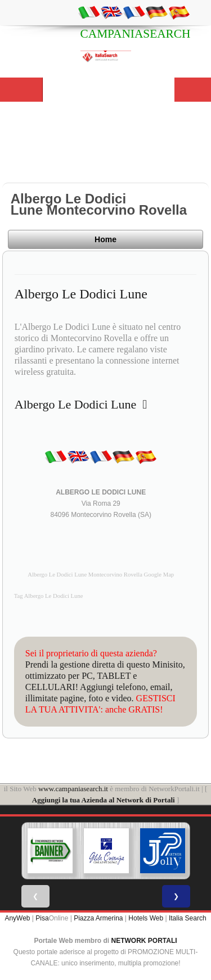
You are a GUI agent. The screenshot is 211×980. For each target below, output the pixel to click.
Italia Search (188, 918)
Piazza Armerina (98, 918)
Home (105, 239)
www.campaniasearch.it (73, 789)
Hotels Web (146, 918)
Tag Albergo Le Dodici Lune (49, 596)
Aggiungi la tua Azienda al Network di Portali (104, 800)
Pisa (42, 918)
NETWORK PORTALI (144, 941)
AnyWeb (17, 918)
